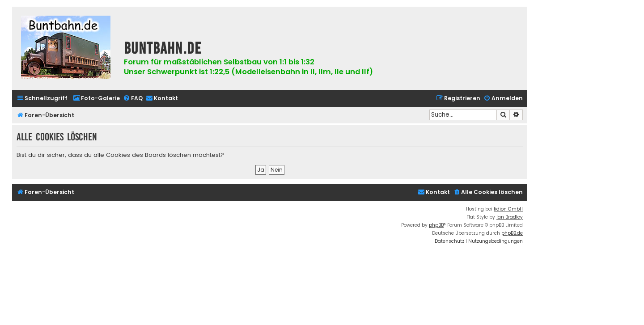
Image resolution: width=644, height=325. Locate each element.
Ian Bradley (510, 217)
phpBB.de (512, 233)
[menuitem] (96, 99)
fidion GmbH (508, 209)
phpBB (436, 225)
